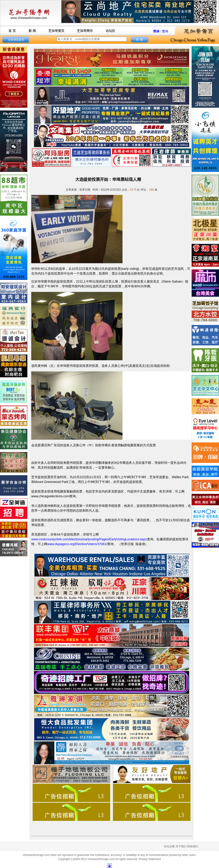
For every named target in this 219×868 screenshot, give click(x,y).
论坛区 (110, 31)
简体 (156, 31)
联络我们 (193, 846)
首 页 (12, 31)
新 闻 (32, 31)
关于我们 (181, 846)
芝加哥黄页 (56, 31)
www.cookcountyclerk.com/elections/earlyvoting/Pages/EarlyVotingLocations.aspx (89, 539)
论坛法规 (169, 846)
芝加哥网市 (85, 31)
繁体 (165, 31)
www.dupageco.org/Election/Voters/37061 (77, 544)
